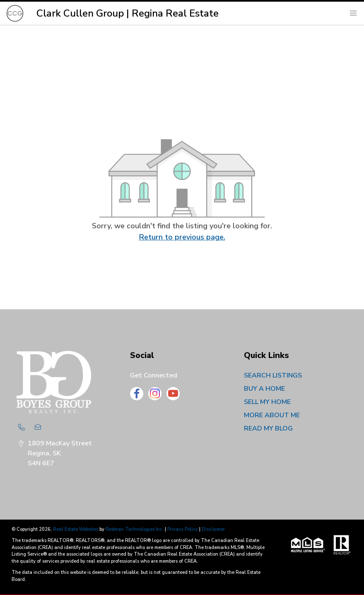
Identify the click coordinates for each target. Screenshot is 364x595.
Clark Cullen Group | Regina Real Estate (128, 13)
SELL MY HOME (267, 402)
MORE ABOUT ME (272, 415)
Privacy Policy (183, 529)
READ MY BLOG (268, 428)
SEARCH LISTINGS (273, 375)
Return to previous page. (182, 237)
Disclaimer (213, 529)
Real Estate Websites (76, 529)
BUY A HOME (264, 389)
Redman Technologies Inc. (135, 529)
